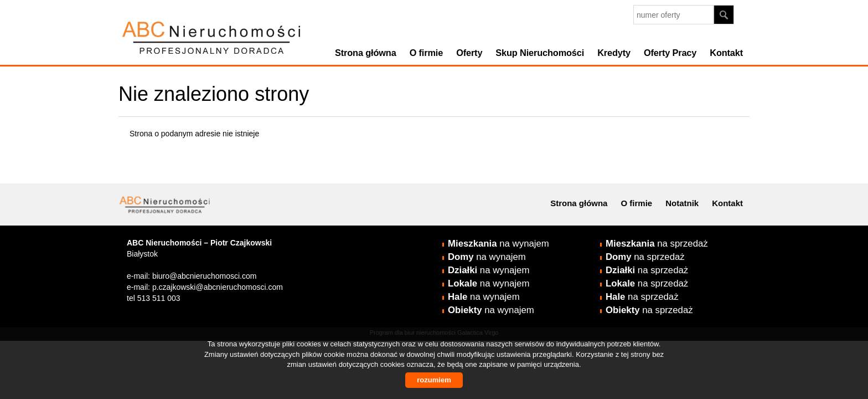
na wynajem (498, 244)
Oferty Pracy (670, 53)
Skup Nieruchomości (540, 53)
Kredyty (614, 53)
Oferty (469, 53)
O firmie (427, 53)
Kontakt (726, 53)
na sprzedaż (657, 244)
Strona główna (366, 53)
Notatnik (682, 203)
